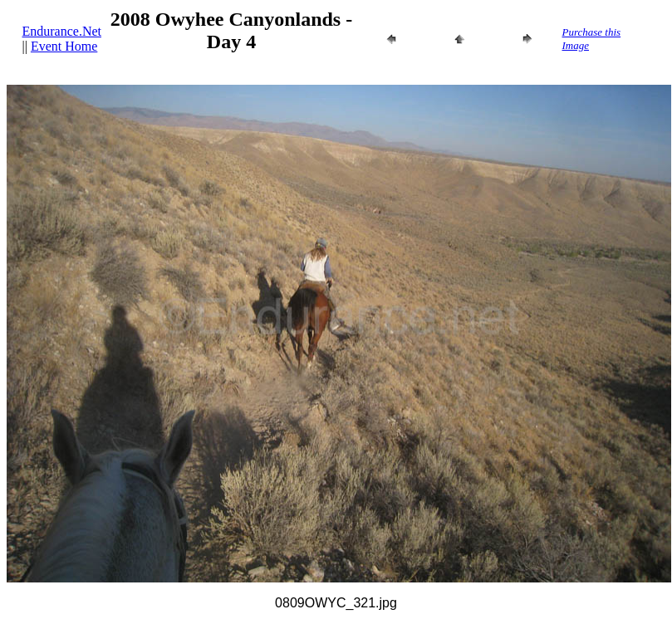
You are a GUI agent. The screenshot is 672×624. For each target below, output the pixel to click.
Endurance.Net (62, 31)
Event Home (64, 46)
